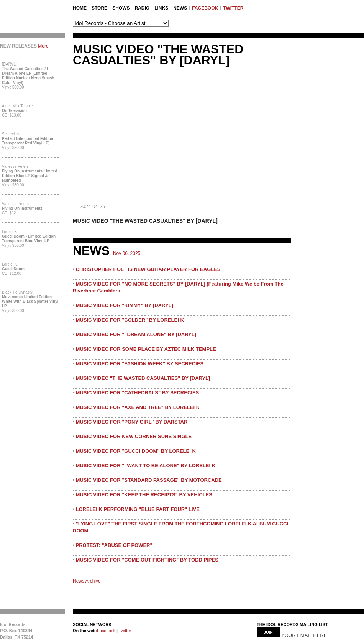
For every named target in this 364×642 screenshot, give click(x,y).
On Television (14, 111)
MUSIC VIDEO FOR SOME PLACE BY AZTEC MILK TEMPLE (146, 349)
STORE (99, 8)
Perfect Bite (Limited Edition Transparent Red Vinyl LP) (28, 141)
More (43, 46)
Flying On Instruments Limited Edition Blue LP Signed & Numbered (30, 176)
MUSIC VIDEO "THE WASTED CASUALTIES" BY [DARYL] (143, 378)
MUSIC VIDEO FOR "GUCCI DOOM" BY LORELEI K (136, 451)
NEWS (180, 8)
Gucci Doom (13, 269)
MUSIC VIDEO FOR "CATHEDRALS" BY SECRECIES (138, 393)
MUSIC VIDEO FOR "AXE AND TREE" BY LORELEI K (138, 407)
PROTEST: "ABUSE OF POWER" (114, 545)
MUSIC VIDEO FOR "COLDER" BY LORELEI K (130, 320)
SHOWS (121, 8)
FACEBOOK (205, 8)
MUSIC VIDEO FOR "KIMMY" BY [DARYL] (125, 305)
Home (80, 8)
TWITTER (233, 8)
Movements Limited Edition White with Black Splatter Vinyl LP (30, 301)
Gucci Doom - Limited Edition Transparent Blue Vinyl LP (29, 239)
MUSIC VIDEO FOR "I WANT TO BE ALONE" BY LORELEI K (146, 465)
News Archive (87, 581)
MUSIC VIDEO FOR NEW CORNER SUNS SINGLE (134, 436)
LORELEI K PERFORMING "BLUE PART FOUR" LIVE (138, 509)
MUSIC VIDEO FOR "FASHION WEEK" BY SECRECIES (140, 364)
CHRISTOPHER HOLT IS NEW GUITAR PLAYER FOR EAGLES (148, 269)
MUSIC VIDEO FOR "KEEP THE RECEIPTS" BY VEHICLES (144, 495)
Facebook (106, 631)
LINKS (161, 8)
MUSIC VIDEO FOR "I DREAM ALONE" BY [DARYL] (136, 334)
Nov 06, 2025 (127, 253)
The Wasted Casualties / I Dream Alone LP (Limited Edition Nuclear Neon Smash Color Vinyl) (28, 76)
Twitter (124, 631)
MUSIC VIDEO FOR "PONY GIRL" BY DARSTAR (132, 422)
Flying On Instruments (22, 208)
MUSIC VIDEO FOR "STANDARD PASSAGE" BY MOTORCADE (149, 480)
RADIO (142, 8)
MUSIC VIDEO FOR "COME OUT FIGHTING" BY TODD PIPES (147, 560)
